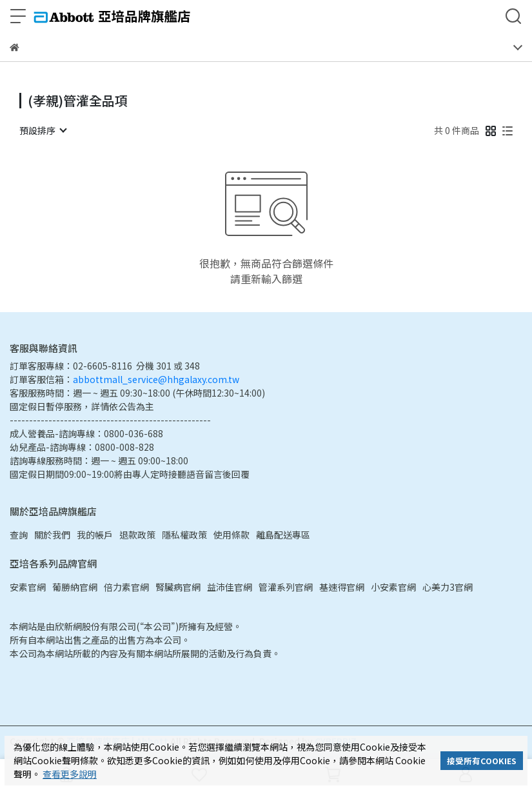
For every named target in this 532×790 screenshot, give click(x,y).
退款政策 (137, 535)
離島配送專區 (283, 535)
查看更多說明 (70, 774)
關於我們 (52, 535)
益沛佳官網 (230, 587)
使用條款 (232, 535)
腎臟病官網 (178, 587)
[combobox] (43, 130)
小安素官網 (393, 587)
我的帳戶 (95, 535)
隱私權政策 (184, 535)
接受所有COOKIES (482, 761)
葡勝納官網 (75, 587)
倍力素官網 (126, 587)
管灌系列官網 (286, 587)
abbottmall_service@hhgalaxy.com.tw (156, 379)
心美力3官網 (448, 587)
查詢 (19, 535)
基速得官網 (342, 587)
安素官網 (28, 587)
